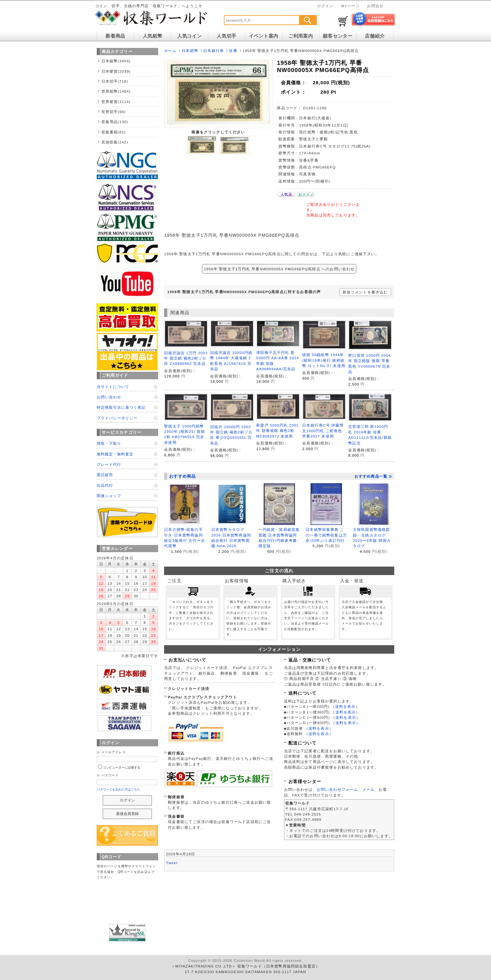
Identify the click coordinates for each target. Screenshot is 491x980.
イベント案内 (264, 36)
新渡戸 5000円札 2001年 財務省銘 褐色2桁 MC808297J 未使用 (277, 431)
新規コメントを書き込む (365, 292)
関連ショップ (109, 496)
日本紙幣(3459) (116, 61)
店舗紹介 (375, 36)
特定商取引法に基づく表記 (121, 407)
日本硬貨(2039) (116, 71)
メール (368, 789)
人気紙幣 (153, 36)
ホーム (170, 51)
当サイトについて (113, 387)
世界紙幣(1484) (116, 91)
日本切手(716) (115, 81)
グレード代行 (109, 464)
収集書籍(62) (114, 132)
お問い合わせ (109, 397)
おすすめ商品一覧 (373, 476)
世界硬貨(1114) (116, 102)
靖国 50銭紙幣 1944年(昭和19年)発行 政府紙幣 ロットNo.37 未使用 (324, 360)
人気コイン (190, 36)
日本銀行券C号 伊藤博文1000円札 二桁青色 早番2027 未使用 (323, 431)
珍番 (233, 51)
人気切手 (227, 36)
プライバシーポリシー (117, 418)
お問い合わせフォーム (338, 789)
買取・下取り (109, 443)
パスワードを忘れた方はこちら (119, 789)
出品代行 (105, 485)
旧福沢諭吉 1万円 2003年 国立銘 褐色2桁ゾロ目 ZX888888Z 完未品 (186, 358)
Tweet (172, 863)
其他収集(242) (115, 142)
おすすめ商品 (182, 476)
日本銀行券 (214, 51)
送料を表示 (345, 706)
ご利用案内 (301, 36)
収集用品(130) (115, 122)
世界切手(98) (114, 112)
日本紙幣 (190, 51)
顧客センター (338, 36)
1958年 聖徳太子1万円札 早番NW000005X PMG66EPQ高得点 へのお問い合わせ (279, 269)
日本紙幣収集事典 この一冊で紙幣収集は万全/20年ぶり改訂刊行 (326, 535)
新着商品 (115, 36)
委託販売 (105, 475)
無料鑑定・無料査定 (115, 454)
